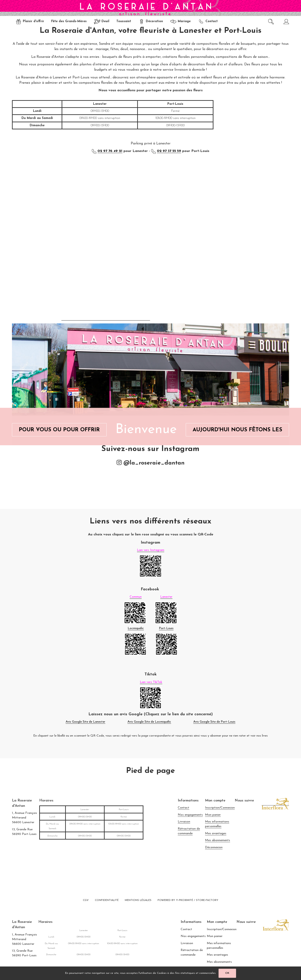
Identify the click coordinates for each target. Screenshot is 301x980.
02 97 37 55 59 (169, 151)
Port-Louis (166, 628)
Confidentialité (107, 900)
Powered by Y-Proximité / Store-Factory (188, 900)
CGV (86, 900)
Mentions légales (138, 900)
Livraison (184, 822)
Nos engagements (190, 815)
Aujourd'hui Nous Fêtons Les (237, 430)
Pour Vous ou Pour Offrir (59, 430)
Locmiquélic (136, 628)
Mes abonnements (218, 840)
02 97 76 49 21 (110, 151)
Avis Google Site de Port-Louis (214, 722)
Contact (184, 808)
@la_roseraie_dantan (151, 463)
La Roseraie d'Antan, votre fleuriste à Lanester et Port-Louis (151, 31)
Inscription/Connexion (220, 808)
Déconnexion (214, 847)
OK (227, 973)
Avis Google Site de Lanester (85, 722)
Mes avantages (216, 833)
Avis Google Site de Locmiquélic (149, 722)
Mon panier (213, 815)
